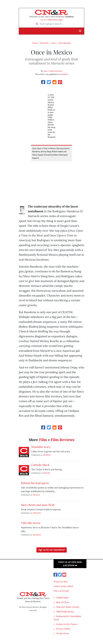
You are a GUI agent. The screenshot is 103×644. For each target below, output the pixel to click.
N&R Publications (65, 612)
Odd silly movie (31, 523)
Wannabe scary (41, 447)
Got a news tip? (61, 591)
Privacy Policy (63, 629)
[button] (80, 31)
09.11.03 (47, 473)
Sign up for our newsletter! (52, 550)
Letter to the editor (63, 586)
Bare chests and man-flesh (38, 505)
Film (54, 43)
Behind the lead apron (35, 483)
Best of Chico (63, 602)
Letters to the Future (67, 624)
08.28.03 (37, 535)
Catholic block (40, 465)
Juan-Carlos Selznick (53, 71)
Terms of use (63, 633)
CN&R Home (62, 598)
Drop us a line (61, 581)
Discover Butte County (68, 607)
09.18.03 (44, 43)
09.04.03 (37, 513)
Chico (35, 43)
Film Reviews (65, 43)
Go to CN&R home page (52, 20)
